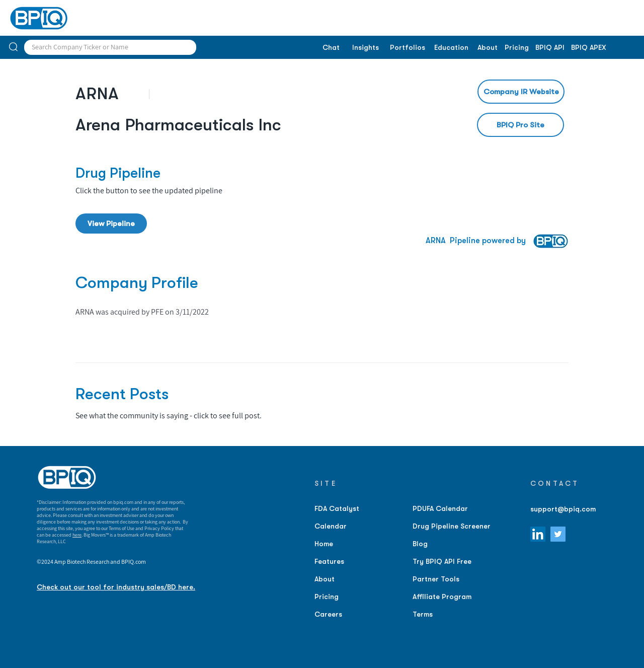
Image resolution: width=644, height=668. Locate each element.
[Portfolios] (407, 48)
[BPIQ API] (550, 48)
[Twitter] (558, 534)
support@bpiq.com (563, 509)
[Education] (451, 48)
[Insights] (366, 48)
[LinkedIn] (538, 534)
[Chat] (331, 48)
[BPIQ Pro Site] (520, 125)
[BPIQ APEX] (589, 48)
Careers (328, 614)
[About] (487, 48)
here (77, 535)
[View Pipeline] (111, 224)
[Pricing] (516, 48)
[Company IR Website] (521, 92)
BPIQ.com (134, 562)
